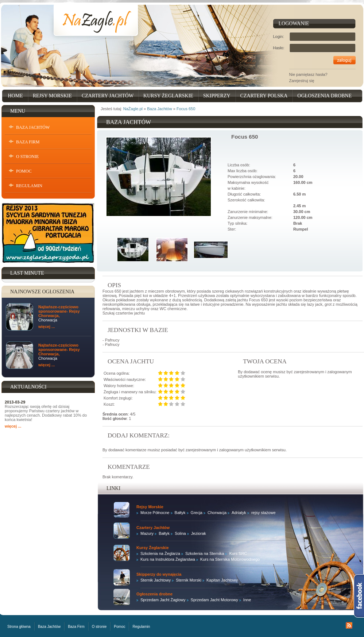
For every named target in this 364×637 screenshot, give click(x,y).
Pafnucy (112, 340)
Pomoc (24, 171)
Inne (247, 600)
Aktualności (28, 387)
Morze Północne (155, 513)
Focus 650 (186, 109)
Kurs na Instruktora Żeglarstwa (168, 559)
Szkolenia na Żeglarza (160, 553)
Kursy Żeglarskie (168, 96)
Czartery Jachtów (108, 96)
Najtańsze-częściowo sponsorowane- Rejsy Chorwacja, (59, 311)
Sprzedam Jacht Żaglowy (163, 600)
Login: (279, 36)
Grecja (197, 513)
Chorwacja (217, 513)
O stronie (27, 157)
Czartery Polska (264, 96)
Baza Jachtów (33, 127)
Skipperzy (217, 96)
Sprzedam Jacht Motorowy (214, 600)
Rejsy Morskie (52, 96)
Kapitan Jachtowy (222, 580)
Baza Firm (28, 142)
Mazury (147, 533)
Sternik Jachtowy (156, 580)
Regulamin (29, 186)
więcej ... (47, 327)
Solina (180, 533)
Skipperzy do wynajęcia (159, 574)
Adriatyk (239, 513)
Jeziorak (199, 533)
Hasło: (279, 48)
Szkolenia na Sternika (205, 553)
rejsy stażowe (264, 513)
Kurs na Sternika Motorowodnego (230, 559)
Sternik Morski (189, 580)
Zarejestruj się (302, 81)
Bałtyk (180, 513)
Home (16, 96)
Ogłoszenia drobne (324, 96)
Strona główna (19, 627)
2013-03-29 (15, 402)
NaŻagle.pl (133, 109)
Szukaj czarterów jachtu (124, 313)
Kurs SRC (238, 553)
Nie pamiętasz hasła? (308, 74)
